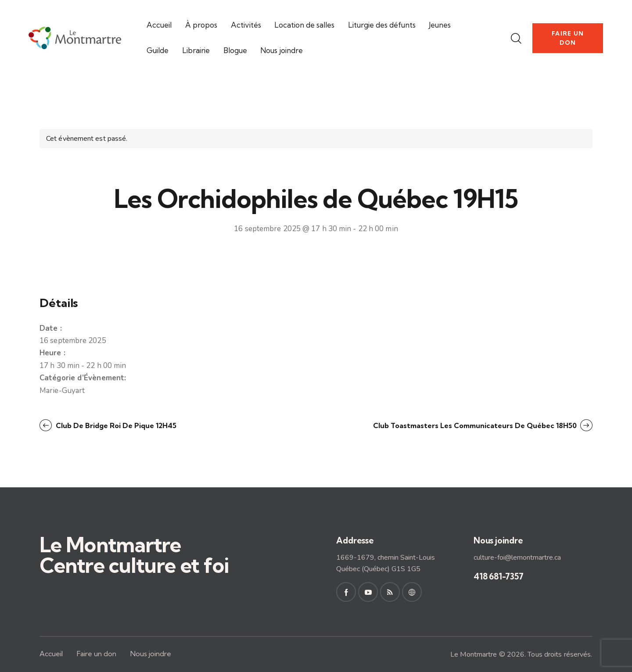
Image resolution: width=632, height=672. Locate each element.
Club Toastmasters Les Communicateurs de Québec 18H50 (476, 425)
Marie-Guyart (62, 391)
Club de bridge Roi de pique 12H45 (115, 425)
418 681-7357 (499, 576)
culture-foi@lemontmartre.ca (517, 558)
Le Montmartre (474, 654)
